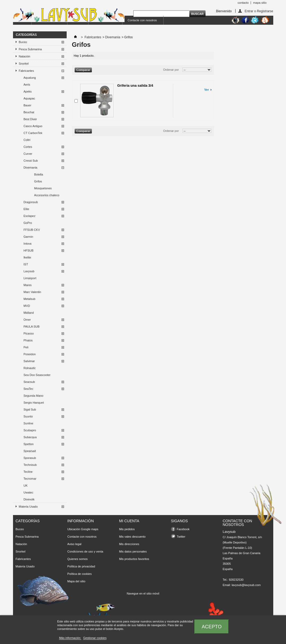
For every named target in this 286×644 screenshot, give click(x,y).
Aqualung (30, 78)
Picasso (29, 333)
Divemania (31, 168)
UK (26, 486)
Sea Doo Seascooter (37, 375)
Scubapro (30, 430)
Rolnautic (30, 368)
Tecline (28, 472)
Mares (28, 285)
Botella (39, 174)
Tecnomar (30, 479)
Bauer (27, 105)
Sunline (29, 423)
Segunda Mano (34, 396)
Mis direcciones (129, 544)
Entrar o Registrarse (259, 11)
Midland (29, 313)
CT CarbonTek (33, 133)
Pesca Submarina (30, 49)
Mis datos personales (133, 551)
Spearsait (30, 451)
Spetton (29, 444)
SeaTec (29, 389)
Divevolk (29, 499)
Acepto (212, 627)
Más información (70, 638)
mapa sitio (260, 3)
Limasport (30, 278)
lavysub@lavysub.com (246, 585)
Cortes (28, 147)
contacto (243, 3)
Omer (27, 320)
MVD (27, 306)
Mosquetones (43, 188)
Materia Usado (28, 507)
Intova (28, 244)
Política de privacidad (81, 566)
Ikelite (27, 257)
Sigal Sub (30, 409)
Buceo (23, 42)
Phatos (28, 340)
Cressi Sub (31, 161)
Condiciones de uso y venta (85, 551)
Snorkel (24, 64)
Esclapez (30, 216)
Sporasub (30, 458)
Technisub (30, 465)
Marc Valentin (32, 292)
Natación (25, 56)
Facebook (183, 529)
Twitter (181, 537)
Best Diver (30, 119)
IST (26, 264)
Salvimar (29, 361)
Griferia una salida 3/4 (135, 85)
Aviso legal (74, 544)
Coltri (27, 140)
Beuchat (29, 112)
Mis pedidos (127, 529)
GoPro (28, 223)
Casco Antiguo (33, 126)
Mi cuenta (129, 521)
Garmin (28, 237)
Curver (28, 154)
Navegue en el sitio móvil (143, 593)
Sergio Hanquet (34, 403)
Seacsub (29, 382)
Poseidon (30, 354)
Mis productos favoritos (134, 559)
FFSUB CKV (32, 230)
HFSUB (29, 250)
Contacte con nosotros (142, 20)
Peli (26, 347)
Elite (26, 209)
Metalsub (30, 299)
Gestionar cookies (95, 638)
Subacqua (30, 437)
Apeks (28, 91)
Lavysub (29, 271)
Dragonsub (31, 202)
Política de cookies (80, 574)
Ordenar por (171, 70)
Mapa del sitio (76, 581)
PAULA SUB (32, 327)
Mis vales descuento (133, 537)
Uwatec (29, 492)
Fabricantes (26, 71)
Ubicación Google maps (83, 529)
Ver (206, 90)
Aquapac (29, 98)
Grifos (38, 181)
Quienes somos (78, 559)
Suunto (28, 416)
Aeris (27, 85)
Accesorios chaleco (47, 195)
